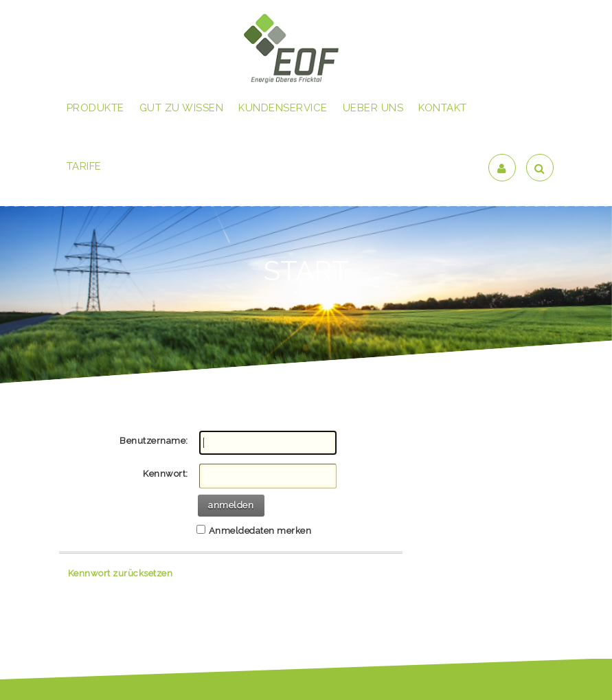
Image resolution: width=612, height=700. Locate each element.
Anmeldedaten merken (260, 531)
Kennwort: (166, 474)
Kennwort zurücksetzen (121, 573)
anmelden (231, 505)
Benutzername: (154, 441)
